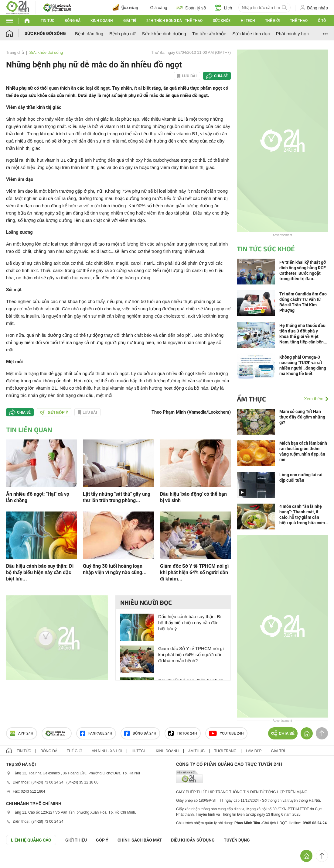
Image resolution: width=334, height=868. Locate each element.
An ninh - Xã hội (107, 751)
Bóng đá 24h (140, 733)
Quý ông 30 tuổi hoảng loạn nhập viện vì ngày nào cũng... (115, 569)
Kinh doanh (102, 21)
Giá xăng (159, 8)
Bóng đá (73, 21)
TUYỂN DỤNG (237, 840)
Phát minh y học (292, 34)
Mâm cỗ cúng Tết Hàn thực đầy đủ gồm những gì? (302, 417)
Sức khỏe (222, 21)
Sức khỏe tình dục (251, 34)
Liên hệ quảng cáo (31, 840)
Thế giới (272, 21)
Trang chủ (15, 52)
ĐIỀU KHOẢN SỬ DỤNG (193, 840)
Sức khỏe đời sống (45, 33)
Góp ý (102, 840)
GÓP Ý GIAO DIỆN (18, 860)
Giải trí (130, 21)
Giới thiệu (76, 840)
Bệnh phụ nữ (123, 34)
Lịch (224, 8)
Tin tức (48, 21)
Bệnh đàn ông (89, 34)
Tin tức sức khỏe (209, 34)
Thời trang (225, 751)
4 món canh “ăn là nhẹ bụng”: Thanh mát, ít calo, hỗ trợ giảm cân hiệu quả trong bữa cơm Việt (302, 515)
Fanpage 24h (96, 733)
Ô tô (322, 21)
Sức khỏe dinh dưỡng (164, 34)
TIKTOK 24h (183, 733)
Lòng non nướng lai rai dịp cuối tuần (301, 477)
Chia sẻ (221, 76)
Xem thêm (314, 399)
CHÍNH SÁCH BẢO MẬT (140, 840)
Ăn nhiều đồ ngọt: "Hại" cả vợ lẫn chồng (38, 497)
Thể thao (299, 21)
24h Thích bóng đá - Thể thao (174, 21)
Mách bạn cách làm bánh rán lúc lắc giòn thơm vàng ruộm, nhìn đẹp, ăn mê (303, 451)
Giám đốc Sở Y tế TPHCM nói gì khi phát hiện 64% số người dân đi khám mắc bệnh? (191, 654)
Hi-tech (248, 21)
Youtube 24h (226, 733)
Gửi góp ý (54, 412)
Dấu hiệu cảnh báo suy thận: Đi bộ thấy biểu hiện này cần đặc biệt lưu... (40, 572)
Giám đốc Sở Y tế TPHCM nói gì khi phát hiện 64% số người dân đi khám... (194, 572)
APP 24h (22, 733)
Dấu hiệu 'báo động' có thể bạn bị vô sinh (193, 497)
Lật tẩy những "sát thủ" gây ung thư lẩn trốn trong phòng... (117, 497)
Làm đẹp (254, 751)
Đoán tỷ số (191, 8)
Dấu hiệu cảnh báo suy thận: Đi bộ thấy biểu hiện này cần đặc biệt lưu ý (190, 623)
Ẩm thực (251, 399)
